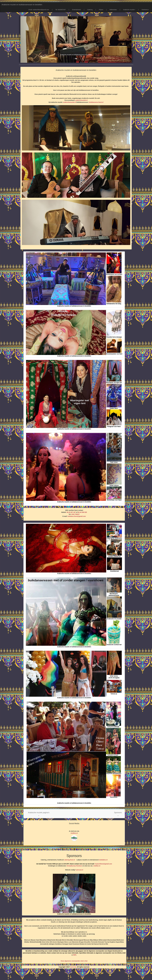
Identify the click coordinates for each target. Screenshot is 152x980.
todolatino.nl (103, 860)
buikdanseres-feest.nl (96, 102)
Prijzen (101, 10)
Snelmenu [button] (145, 10)
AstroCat (73, 967)
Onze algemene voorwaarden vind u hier (74, 961)
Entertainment (77, 10)
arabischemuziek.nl (70, 102)
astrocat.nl (80, 870)
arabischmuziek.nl (81, 100)
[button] (39, 814)
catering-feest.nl (70, 860)
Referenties (113, 10)
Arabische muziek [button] (129, 10)
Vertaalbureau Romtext (74, 866)
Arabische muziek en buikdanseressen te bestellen (22, 5)
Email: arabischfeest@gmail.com (39, 10)
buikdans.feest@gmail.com (77, 516)
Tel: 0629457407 (61, 10)
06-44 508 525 (82, 512)
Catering (90, 10)
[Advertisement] (76, 975)
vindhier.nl (74, 833)
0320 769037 (76, 514)
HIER (74, 955)
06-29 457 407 (71, 512)
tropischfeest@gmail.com (103, 864)
